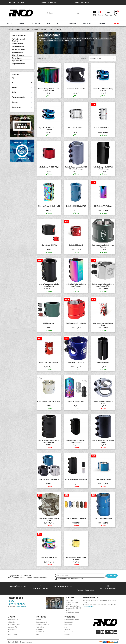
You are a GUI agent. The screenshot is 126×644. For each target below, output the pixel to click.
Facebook (98, 632)
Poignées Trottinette (18, 64)
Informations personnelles (72, 620)
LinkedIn (115, 632)
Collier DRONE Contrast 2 (76, 245)
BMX (48, 24)
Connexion (67, 634)
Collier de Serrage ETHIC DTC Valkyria (49, 167)
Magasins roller (13, 629)
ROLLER (10, 24)
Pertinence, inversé (102, 58)
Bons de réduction (70, 632)
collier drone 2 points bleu (103, 479)
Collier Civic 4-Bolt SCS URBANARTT (76, 206)
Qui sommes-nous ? (14, 625)
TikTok (107, 632)
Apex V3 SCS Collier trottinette (103, 518)
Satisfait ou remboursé (43, 625)
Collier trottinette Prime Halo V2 (76, 89)
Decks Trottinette (17, 44)
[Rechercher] (63, 13)
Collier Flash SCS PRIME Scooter (103, 128)
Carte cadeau (40, 627)
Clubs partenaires (13, 634)
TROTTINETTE (35, 24)
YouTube (102, 632)
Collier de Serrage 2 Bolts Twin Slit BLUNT (49, 401)
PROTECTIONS (88, 24)
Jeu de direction (17, 58)
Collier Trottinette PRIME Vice (49, 245)
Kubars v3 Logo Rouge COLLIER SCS (49, 362)
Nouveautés (40, 629)
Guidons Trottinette (18, 47)
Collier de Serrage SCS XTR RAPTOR (76, 518)
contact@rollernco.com (73, 612)
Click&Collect (40, 632)
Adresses (67, 629)
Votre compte (70, 617)
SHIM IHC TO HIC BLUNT (103, 362)
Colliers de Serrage (18, 55)
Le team (11, 632)
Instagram (111, 632)
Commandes (68, 625)
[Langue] (101, 13)
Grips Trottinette (17, 61)
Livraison (39, 620)
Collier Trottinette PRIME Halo (76, 128)
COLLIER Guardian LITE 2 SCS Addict (76, 323)
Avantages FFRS (13, 627)
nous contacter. (22, 607)
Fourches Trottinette (18, 50)
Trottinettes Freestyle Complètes (19, 40)
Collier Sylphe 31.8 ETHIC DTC (49, 558)
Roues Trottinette (17, 52)
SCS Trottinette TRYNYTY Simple (103, 206)
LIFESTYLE (103, 24)
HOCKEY (60, 24)
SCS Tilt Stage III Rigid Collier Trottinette (76, 479)
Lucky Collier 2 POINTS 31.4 (76, 362)
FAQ (94, 15)
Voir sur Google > (89, 606)
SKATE (22, 24)
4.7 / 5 (115, 2)
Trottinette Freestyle (19, 36)
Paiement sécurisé (42, 622)
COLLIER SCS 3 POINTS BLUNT (76, 401)
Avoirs (66, 627)
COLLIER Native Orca (49, 323)
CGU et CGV (12, 622)
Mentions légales (13, 620)
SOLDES (116, 24)
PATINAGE (73, 24)
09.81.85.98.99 (17, 604)
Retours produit (69, 622)
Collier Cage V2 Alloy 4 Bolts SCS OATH (49, 206)
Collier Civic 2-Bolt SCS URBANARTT (49, 479)
